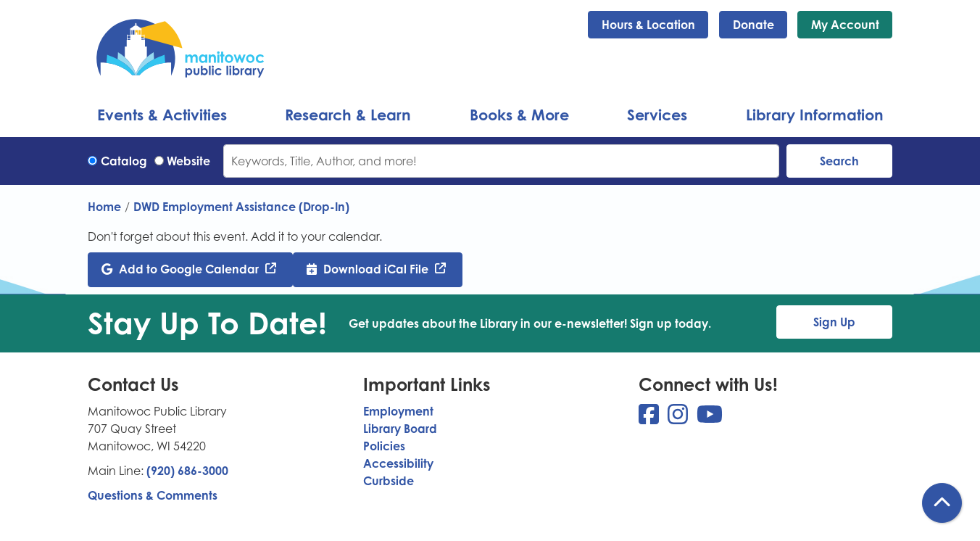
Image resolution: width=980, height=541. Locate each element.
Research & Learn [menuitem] (348, 115)
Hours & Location (648, 25)
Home (104, 207)
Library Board (400, 429)
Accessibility (398, 463)
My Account (845, 25)
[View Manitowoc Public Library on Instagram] (679, 418)
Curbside (389, 481)
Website (188, 161)
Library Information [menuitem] (815, 115)
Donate (753, 25)
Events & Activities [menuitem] (162, 115)
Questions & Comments (153, 495)
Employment (398, 411)
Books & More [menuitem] (519, 115)
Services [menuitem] (657, 115)
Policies (384, 446)
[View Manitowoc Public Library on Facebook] (650, 418)
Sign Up (834, 322)
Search (839, 161)
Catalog (124, 161)
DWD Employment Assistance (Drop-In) (241, 207)
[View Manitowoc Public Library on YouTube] (710, 418)
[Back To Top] (942, 503)
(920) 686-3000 (187, 471)
